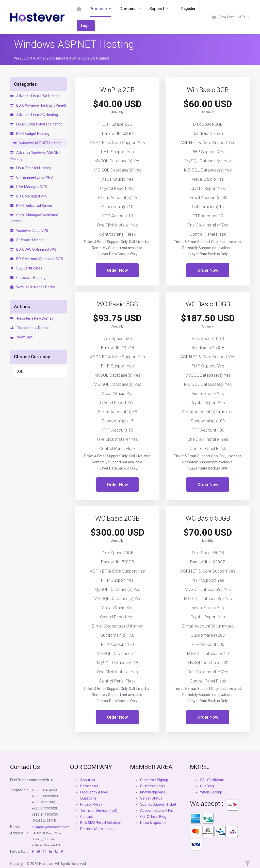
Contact (87, 817)
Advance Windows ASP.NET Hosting (35, 155)
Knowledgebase (153, 792)
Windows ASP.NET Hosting (37, 143)
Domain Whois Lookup (98, 829)
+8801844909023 (45, 796)
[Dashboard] (79, 9)
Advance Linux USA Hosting (35, 96)
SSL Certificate (212, 780)
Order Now (117, 270)
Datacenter (89, 786)
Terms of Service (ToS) (99, 810)
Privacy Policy (91, 804)
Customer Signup (154, 780)
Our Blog (207, 786)
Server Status (151, 798)
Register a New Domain (32, 318)
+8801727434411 (44, 802)
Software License (27, 240)
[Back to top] (248, 864)
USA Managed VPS (29, 187)
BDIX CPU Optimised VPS (33, 249)
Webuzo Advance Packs (33, 287)
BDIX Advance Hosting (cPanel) (38, 105)
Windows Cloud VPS (29, 231)
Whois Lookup (211, 792)
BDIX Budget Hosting (30, 134)
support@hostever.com (51, 827)
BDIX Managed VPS (29, 196)
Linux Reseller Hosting (31, 168)
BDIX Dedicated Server (31, 206)
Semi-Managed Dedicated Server (34, 218)
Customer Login (153, 786)
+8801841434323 (44, 790)
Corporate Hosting (28, 278)
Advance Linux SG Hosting (34, 115)
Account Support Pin (157, 810)
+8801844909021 (44, 808)
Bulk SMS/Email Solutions (101, 823)
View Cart (21, 337)
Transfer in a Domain (30, 328)
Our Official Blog (153, 817)
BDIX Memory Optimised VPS (37, 259)
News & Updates (153, 823)
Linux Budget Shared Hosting (36, 124)
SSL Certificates (26, 268)
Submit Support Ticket (158, 804)
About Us (88, 780)
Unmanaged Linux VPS (32, 177)
